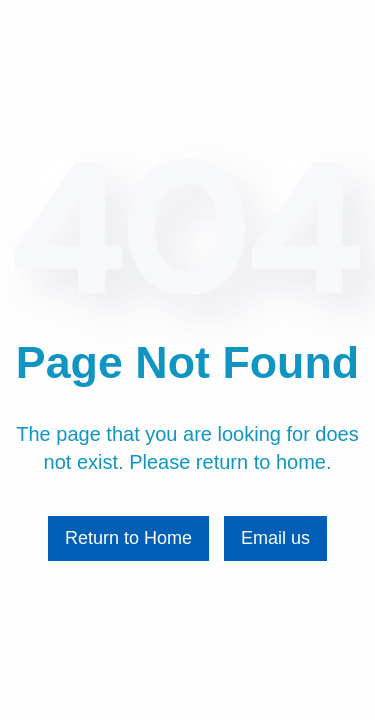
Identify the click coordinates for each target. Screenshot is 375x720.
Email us (275, 538)
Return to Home (128, 538)
